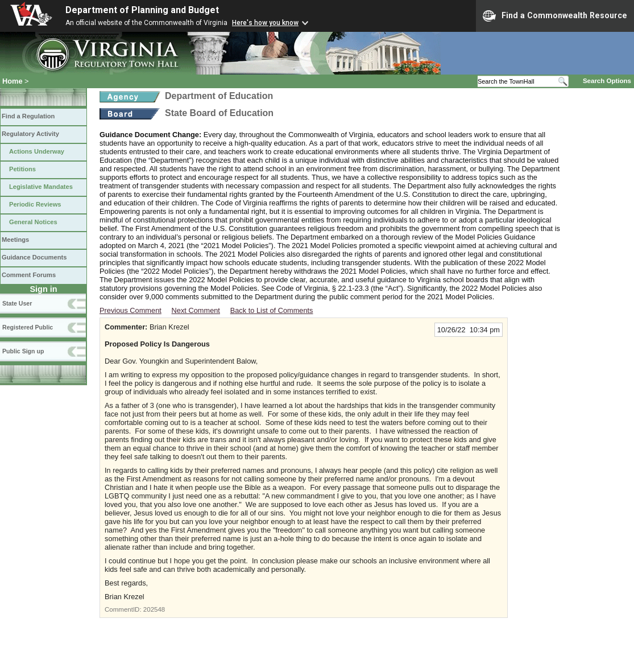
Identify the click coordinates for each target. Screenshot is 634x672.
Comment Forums (29, 275)
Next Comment (196, 310)
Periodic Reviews (35, 204)
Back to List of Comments (272, 310)
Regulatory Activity (30, 134)
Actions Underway (37, 151)
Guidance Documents (34, 257)
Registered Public (28, 327)
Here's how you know (265, 23)
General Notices (33, 222)
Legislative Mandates (41, 187)
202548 (154, 609)
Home (13, 81)
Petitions (22, 169)
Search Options (607, 81)
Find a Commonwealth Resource (555, 16)
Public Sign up (23, 351)
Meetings (15, 240)
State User (17, 303)
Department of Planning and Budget (142, 10)
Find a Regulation (28, 116)
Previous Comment (130, 310)
